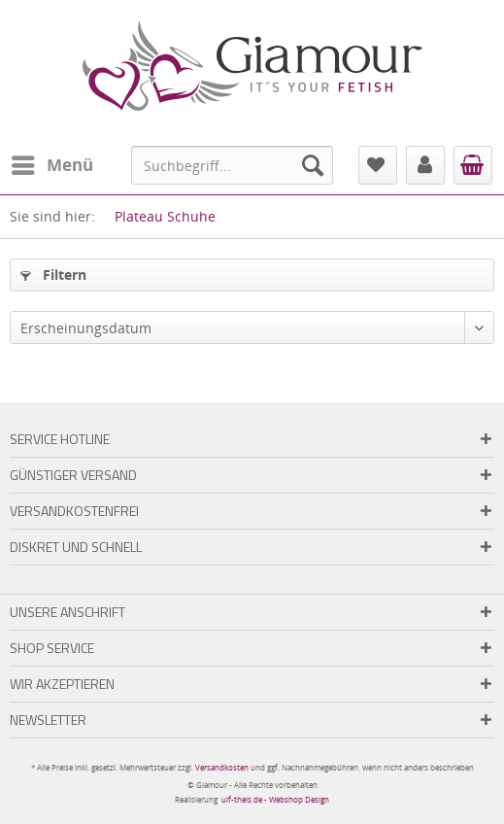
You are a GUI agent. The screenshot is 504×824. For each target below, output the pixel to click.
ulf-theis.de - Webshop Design (275, 799)
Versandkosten (222, 767)
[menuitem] (51, 165)
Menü (52, 163)
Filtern (53, 275)
